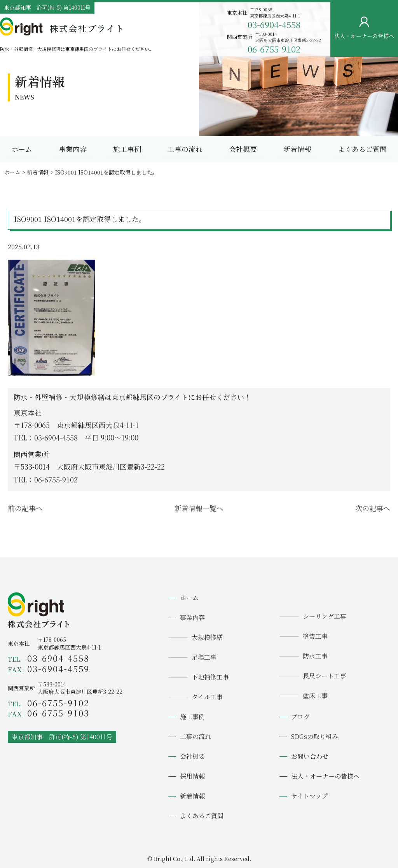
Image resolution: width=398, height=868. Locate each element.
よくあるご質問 (362, 149)
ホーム (22, 149)
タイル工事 (207, 697)
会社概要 (243, 149)
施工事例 (127, 149)
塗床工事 (315, 696)
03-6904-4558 (274, 24)
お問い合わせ (385, 120)
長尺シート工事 (325, 676)
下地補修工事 (210, 677)
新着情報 (297, 149)
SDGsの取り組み (315, 736)
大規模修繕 (207, 637)
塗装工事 (315, 636)
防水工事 (315, 656)
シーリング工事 (325, 616)
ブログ (300, 717)
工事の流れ (185, 149)
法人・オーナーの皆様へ (325, 776)
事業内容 (73, 149)
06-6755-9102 (274, 49)
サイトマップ (309, 796)
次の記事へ (373, 508)
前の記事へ (25, 508)
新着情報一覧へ (199, 508)
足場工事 (204, 657)
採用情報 (192, 776)
